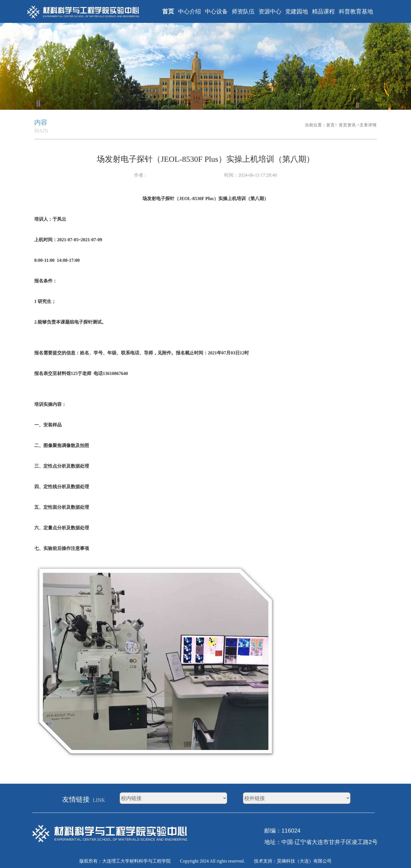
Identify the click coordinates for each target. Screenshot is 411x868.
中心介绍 (190, 11)
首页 (168, 11)
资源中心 (270, 11)
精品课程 (323, 11)
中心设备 (216, 11)
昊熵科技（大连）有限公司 (304, 861)
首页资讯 (348, 125)
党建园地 (297, 11)
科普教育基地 (356, 11)
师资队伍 (243, 11)
